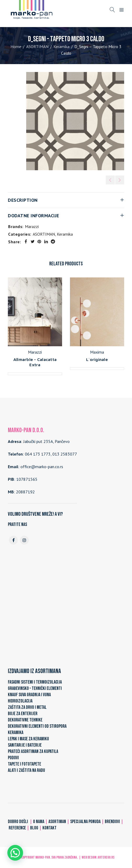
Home (16, 47)
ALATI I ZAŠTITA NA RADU (26, 770)
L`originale (97, 359)
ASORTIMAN (37, 47)
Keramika (61, 47)
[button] (15, 853)
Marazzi (32, 226)
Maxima (97, 352)
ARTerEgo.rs (106, 857)
